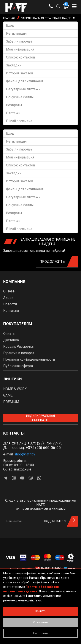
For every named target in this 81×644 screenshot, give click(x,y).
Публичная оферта (18, 366)
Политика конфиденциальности (29, 359)
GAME (8, 395)
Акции (8, 298)
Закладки (14, 65)
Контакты (11, 311)
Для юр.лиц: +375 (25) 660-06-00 (32, 448)
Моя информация (20, 49)
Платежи (13, 113)
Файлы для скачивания (25, 81)
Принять (41, 611)
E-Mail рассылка (19, 121)
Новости (10, 304)
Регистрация (16, 33)
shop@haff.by (25, 454)
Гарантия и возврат (19, 353)
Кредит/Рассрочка (18, 347)
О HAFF (9, 291)
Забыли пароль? (19, 41)
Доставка (11, 340)
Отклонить (40, 622)
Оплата (9, 334)
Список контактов (21, 57)
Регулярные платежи (23, 89)
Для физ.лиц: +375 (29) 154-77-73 (33, 443)
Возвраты (14, 105)
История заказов (20, 73)
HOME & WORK (15, 389)
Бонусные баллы (20, 97)
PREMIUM (11, 402)
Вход (10, 25)
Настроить (40, 633)
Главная (9, 18)
